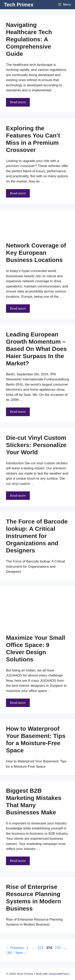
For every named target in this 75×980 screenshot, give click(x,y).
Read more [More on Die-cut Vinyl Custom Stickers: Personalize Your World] (18, 496)
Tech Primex (19, 5)
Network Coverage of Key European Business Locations (36, 253)
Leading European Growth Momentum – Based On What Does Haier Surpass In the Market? (36, 349)
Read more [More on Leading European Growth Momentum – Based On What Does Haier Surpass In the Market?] (18, 412)
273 (41, 948)
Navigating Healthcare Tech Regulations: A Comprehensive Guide (29, 39)
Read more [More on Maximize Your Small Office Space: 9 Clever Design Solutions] (18, 703)
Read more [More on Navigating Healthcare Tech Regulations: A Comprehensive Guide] (18, 102)
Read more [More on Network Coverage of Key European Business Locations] (18, 308)
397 (10, 953)
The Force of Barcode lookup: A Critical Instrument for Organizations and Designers (37, 536)
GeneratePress (59, 974)
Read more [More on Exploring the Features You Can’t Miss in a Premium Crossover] (18, 193)
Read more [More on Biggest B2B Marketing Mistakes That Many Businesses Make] (18, 861)
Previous (15, 948)
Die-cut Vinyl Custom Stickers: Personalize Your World (36, 445)
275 (58, 948)
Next (21, 953)
